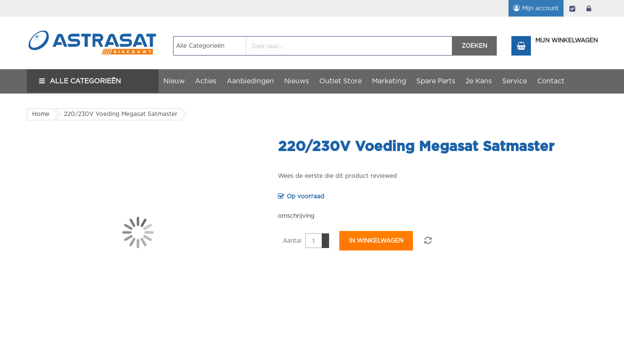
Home (41, 114)
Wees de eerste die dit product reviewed (337, 176)
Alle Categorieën (85, 81)
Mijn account (540, 8)
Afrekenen (572, 8)
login (589, 8)
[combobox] (313, 46)
